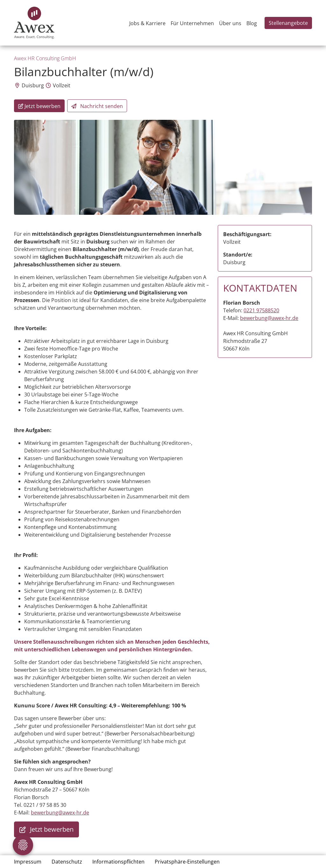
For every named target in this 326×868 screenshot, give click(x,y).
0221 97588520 (261, 310)
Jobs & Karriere (147, 23)
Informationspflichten (118, 862)
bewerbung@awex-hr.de (60, 813)
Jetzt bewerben (46, 830)
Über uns (230, 23)
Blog (252, 23)
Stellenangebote (288, 23)
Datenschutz (67, 862)
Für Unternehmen (192, 23)
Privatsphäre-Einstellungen (187, 862)
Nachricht (97, 106)
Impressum (28, 862)
